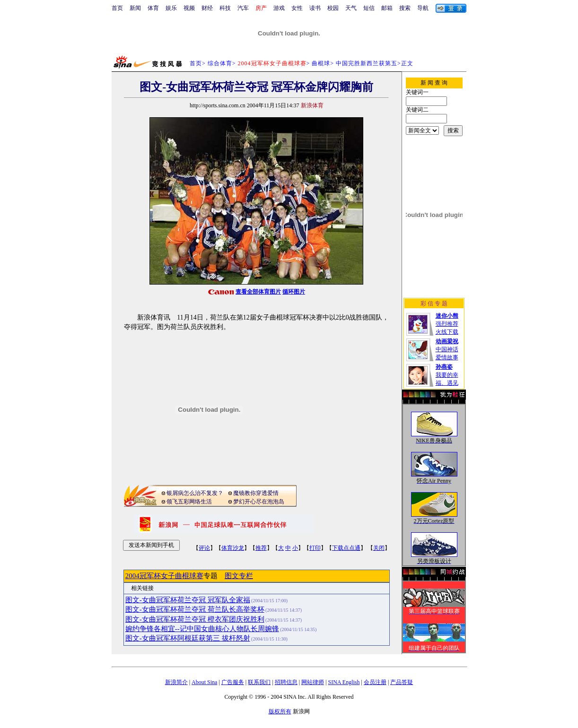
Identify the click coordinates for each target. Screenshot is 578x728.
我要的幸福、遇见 (447, 375)
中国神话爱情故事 (447, 349)
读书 (315, 8)
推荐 (261, 548)
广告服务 (233, 682)
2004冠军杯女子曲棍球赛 (164, 576)
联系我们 (259, 682)
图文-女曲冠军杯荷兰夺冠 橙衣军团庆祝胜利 (195, 619)
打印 (315, 548)
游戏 (279, 8)
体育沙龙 (233, 548)
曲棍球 (321, 63)
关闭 (379, 548)
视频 (189, 8)
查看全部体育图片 (258, 292)
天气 (351, 8)
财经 (207, 8)
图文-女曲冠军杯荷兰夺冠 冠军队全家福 (188, 600)
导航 (423, 8)
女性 (297, 8)
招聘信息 (286, 682)
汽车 (243, 8)
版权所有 (280, 711)
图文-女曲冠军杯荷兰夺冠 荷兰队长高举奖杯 (195, 609)
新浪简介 (176, 682)
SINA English (344, 682)
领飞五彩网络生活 (189, 502)
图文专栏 (239, 576)
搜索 (405, 8)
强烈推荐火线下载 (447, 324)
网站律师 (313, 682)
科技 (225, 8)
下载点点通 (346, 548)
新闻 (135, 8)
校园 (333, 8)
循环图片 (294, 292)
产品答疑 (402, 682)
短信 (369, 8)
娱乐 (171, 8)
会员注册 (375, 682)
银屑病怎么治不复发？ (195, 493)
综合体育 (220, 63)
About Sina (204, 682)
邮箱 (387, 8)
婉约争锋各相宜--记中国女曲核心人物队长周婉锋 (202, 629)
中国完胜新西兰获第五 (367, 63)
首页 (117, 8)
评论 (204, 548)
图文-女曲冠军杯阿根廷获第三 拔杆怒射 (188, 638)
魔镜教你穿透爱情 (256, 493)
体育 (153, 8)
